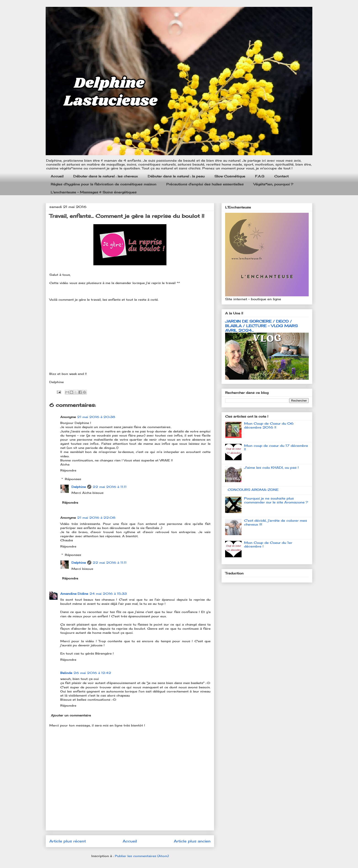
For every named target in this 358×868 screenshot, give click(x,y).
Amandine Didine (74, 594)
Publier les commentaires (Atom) (142, 856)
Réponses (73, 479)
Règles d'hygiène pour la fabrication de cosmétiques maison (104, 184)
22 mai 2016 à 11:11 (110, 487)
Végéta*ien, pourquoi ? (273, 184)
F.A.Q (260, 176)
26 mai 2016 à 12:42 (92, 673)
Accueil (57, 176)
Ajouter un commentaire (71, 715)
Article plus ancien (192, 841)
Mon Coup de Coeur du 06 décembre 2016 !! (269, 425)
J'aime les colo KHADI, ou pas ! (271, 467)
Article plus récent (68, 841)
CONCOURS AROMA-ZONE (253, 490)
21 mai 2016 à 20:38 (96, 417)
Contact (281, 176)
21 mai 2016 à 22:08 (96, 518)
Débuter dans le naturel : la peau (176, 176)
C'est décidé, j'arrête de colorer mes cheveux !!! (276, 522)
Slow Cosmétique (230, 176)
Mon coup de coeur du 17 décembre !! (276, 447)
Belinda (66, 673)
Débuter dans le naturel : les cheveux (106, 176)
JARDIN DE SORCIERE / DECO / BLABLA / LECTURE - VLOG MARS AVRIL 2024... (261, 326)
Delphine (79, 487)
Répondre (68, 470)
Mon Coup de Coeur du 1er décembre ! (268, 544)
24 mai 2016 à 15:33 (108, 594)
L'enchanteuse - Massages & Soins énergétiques (94, 192)
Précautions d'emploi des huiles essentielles (205, 184)
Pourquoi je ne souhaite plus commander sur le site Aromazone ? (276, 500)
